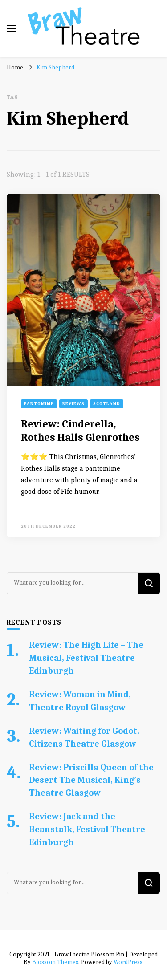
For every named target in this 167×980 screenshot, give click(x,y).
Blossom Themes (55, 962)
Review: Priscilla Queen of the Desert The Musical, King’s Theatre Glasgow (91, 780)
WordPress (128, 962)
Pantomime (39, 404)
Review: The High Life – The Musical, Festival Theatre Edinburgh (86, 658)
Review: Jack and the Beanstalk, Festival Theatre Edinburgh (87, 829)
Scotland (107, 404)
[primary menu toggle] (11, 28)
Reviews (73, 404)
